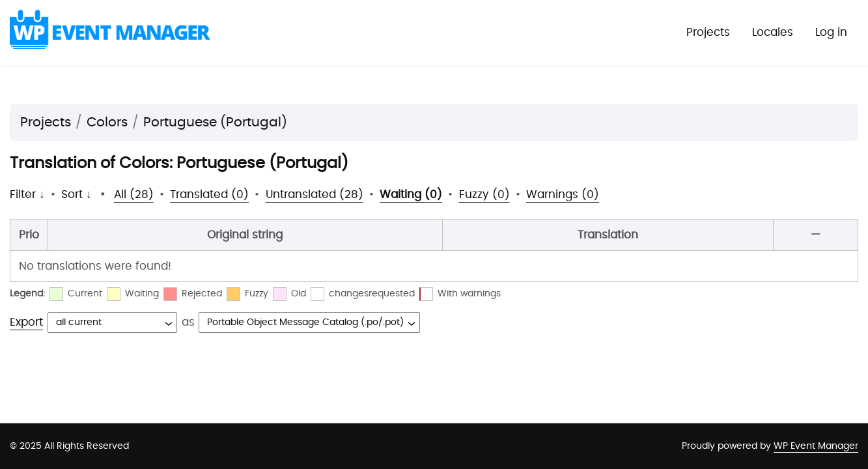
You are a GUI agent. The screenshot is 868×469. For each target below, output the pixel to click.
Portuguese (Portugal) (215, 122)
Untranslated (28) (315, 194)
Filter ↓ (27, 194)
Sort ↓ (77, 194)
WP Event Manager (816, 446)
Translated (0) (209, 194)
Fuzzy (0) (484, 194)
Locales (773, 32)
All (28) (134, 194)
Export (26, 322)
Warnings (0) (563, 194)
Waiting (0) (411, 194)
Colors (107, 122)
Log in (831, 32)
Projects (708, 32)
